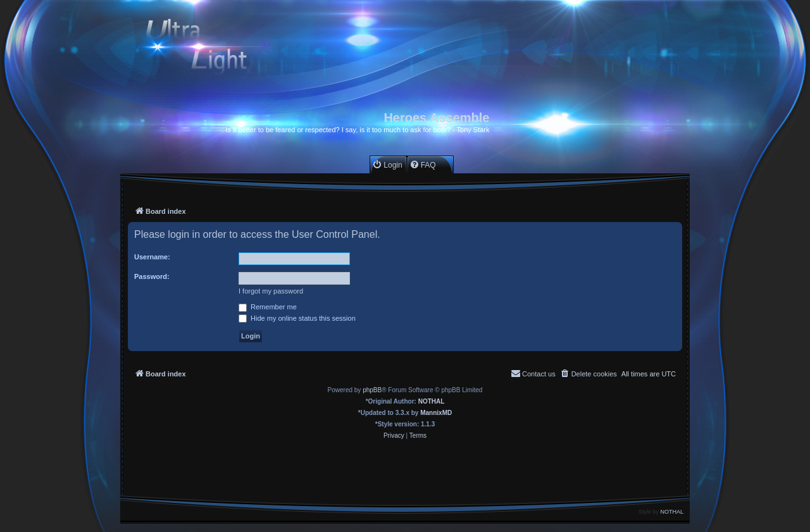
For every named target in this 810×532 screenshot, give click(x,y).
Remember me (268, 307)
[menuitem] (387, 165)
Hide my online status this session (297, 318)
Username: (152, 257)
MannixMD (436, 413)
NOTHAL (432, 401)
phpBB (372, 390)
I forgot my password (271, 291)
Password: (152, 276)
